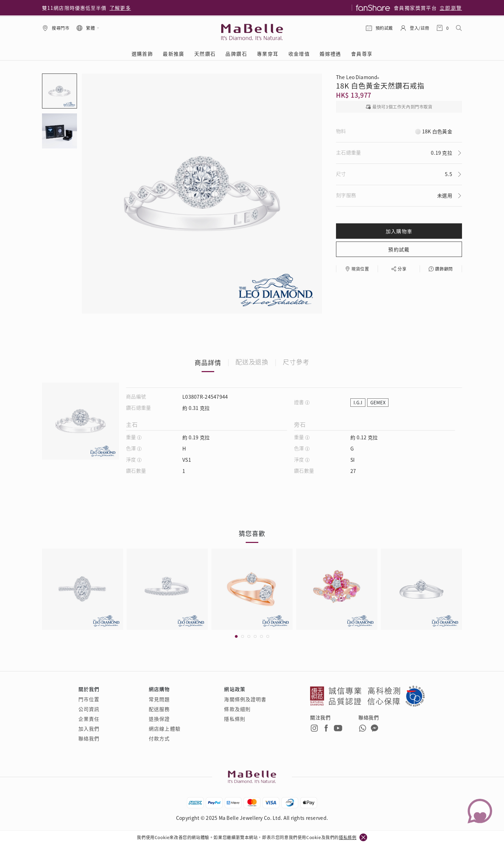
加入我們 (89, 728)
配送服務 (159, 709)
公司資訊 (89, 709)
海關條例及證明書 (245, 699)
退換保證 (159, 719)
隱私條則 (234, 719)
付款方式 (159, 738)
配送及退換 (252, 362)
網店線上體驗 (165, 728)
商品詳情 (208, 362)
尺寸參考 (296, 362)
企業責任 (89, 719)
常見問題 (159, 699)
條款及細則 (237, 709)
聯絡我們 (89, 738)
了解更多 (120, 8)
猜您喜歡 (252, 533)
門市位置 (89, 699)
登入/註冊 (420, 28)
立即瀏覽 (451, 8)
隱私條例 (348, 837)
